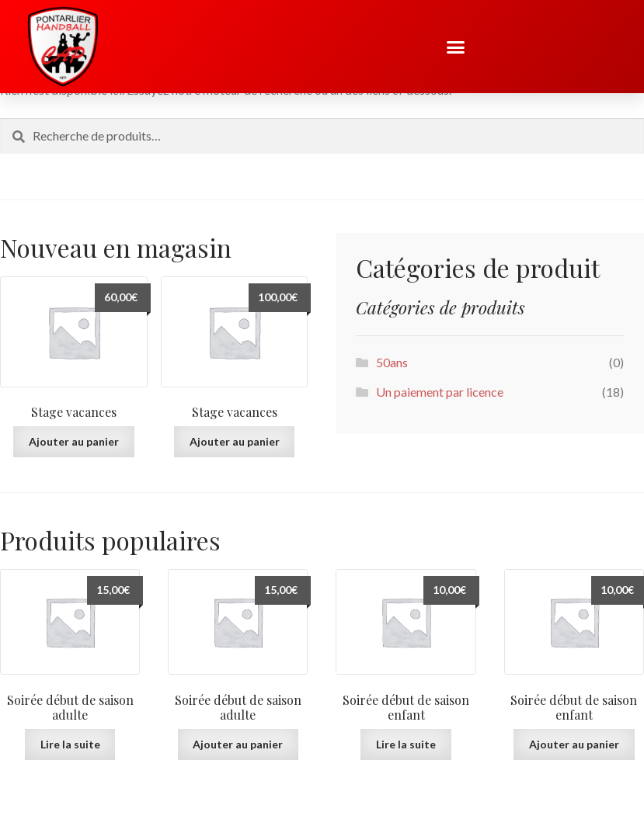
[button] (456, 47)
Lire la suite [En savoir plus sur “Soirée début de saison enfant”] (406, 744)
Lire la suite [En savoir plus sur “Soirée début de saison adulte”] (70, 744)
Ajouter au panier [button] (74, 441)
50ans (392, 362)
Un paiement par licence (440, 392)
